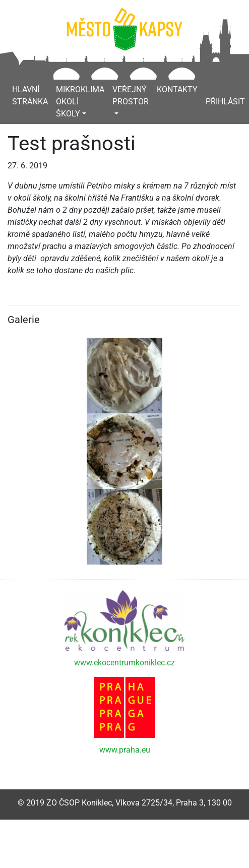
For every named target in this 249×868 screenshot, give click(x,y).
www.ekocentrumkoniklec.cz (125, 663)
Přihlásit (225, 102)
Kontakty (177, 89)
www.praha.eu (125, 750)
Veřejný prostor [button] (131, 96)
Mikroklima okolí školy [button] (80, 102)
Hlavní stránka (30, 96)
